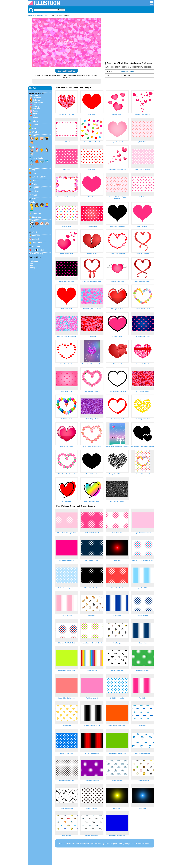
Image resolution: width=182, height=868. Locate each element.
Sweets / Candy (39, 177)
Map (32, 263)
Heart (47, 15)
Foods (35, 173)
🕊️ (32, 154)
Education (36, 213)
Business (36, 236)
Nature (35, 121)
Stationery (36, 217)
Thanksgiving (38, 102)
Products (36, 246)
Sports (35, 221)
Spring (35, 111)
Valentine (36, 104)
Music (35, 232)
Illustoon (31, 15)
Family (32, 202)
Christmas (37, 98)
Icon (34, 250)
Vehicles (36, 191)
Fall (34, 115)
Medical (35, 239)
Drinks (35, 180)
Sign (32, 265)
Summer (36, 113)
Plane (34, 195)
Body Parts (37, 243)
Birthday (36, 107)
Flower (35, 125)
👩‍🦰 (47, 205)
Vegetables (37, 188)
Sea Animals (37, 158)
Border (32, 259)
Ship (34, 198)
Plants (35, 128)
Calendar (36, 96)
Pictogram (34, 267)
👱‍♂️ (32, 209)
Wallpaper (40, 15)
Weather (36, 132)
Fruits (34, 184)
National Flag (38, 254)
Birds (34, 147)
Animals (35, 136)
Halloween (37, 100)
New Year (37, 109)
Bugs (34, 170)
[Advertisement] (130, 40)
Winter (35, 117)
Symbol (41, 250)
